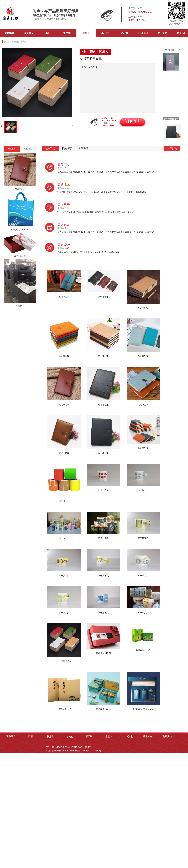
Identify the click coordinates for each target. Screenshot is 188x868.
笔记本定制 (64, 297)
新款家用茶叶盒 (104, 709)
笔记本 (124, 33)
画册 (48, 33)
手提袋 (67, 33)
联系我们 (167, 736)
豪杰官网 (10, 33)
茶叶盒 (24, 42)
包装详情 (50, 148)
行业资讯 (143, 33)
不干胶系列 (64, 501)
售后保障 (83, 148)
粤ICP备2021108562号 (92, 751)
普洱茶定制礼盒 (64, 709)
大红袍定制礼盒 (104, 653)
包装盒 (86, 33)
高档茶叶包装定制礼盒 (143, 709)
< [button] (163, 49)
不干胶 (105, 33)
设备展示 (29, 33)
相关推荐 (67, 148)
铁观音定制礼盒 (143, 650)
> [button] (179, 49)
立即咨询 (172, 148)
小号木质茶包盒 (64, 661)
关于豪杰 (162, 33)
